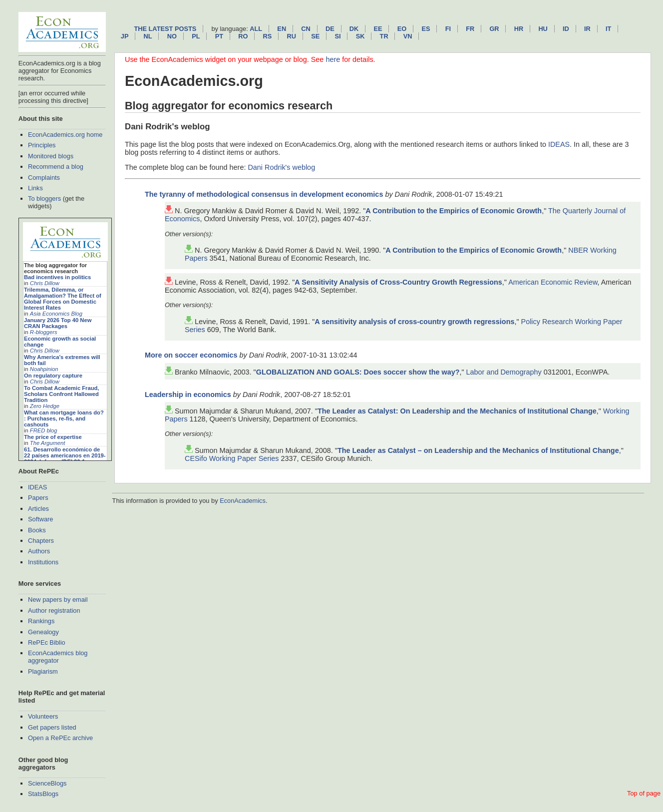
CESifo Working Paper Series (232, 458)
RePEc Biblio (47, 642)
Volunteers (43, 716)
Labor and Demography (504, 372)
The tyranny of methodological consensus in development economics (264, 194)
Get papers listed (52, 727)
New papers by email (58, 600)
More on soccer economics (191, 355)
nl (148, 36)
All (256, 29)
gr (494, 29)
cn (306, 29)
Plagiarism (43, 671)
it (608, 29)
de (330, 29)
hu (543, 29)
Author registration (54, 610)
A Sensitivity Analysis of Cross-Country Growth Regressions (398, 282)
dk (354, 29)
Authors (39, 551)
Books (37, 530)
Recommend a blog (56, 167)
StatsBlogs (43, 794)
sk (360, 36)
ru (292, 36)
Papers (38, 498)
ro (243, 36)
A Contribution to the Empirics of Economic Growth (454, 211)
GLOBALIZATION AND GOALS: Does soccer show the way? (358, 372)
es (426, 29)
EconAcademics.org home (65, 135)
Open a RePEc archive (60, 738)
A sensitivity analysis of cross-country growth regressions (414, 322)
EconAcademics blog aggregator (58, 657)
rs (268, 36)
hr (519, 29)
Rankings (41, 621)
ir (587, 29)
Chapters (41, 541)
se (315, 36)
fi (448, 29)
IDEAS (37, 487)
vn (408, 36)
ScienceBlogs (47, 783)
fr (470, 29)
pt (219, 36)
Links (35, 188)
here (333, 59)
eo (402, 29)
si (337, 36)
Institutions (43, 562)
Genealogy (43, 632)
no (172, 36)
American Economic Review (553, 282)
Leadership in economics (188, 395)
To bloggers (44, 199)
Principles (42, 145)
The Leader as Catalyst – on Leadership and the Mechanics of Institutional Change (478, 450)
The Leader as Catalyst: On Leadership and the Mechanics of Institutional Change (457, 411)
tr (384, 36)
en (282, 29)
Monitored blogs (51, 156)
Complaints (44, 178)
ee (378, 29)
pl (196, 36)
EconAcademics (243, 501)
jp (125, 36)
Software (41, 519)
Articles (38, 509)
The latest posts (165, 29)
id (566, 29)
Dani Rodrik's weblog (281, 167)
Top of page (644, 793)
